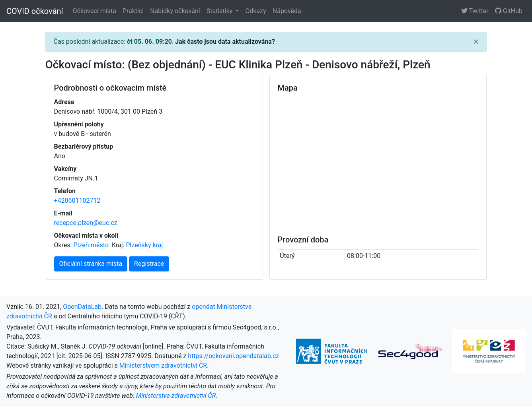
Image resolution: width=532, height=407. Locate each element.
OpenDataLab (82, 307)
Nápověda (287, 11)
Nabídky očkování (175, 11)
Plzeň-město (92, 245)
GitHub (509, 11)
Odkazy (255, 11)
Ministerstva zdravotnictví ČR (176, 396)
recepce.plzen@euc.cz (86, 223)
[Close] (476, 42)
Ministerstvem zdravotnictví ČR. (164, 365)
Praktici (133, 11)
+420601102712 (77, 201)
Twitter (475, 11)
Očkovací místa (95, 11)
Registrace (149, 264)
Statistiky (220, 11)
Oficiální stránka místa (91, 264)
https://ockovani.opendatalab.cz (233, 356)
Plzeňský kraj (145, 245)
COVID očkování (35, 11)
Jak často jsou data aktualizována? (225, 42)
